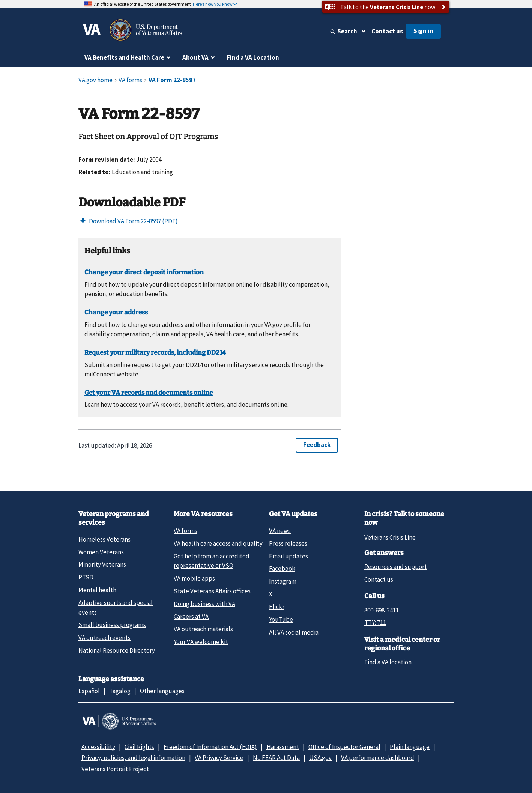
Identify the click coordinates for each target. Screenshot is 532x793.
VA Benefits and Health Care (124, 57)
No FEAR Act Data (276, 758)
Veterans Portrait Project (115, 769)
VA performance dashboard (378, 758)
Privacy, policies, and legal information (133, 758)
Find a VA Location (253, 57)
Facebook (282, 569)
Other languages (162, 691)
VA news (280, 531)
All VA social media (294, 632)
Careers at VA (191, 617)
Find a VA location (388, 662)
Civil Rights (139, 747)
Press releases (288, 543)
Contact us (387, 31)
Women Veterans (101, 552)
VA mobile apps (194, 578)
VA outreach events (104, 638)
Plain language (410, 747)
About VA (195, 57)
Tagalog (120, 691)
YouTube (281, 620)
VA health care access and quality (218, 543)
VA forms (186, 531)
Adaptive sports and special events (116, 607)
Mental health (97, 590)
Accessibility (98, 747)
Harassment (283, 747)
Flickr (277, 607)
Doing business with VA (204, 604)
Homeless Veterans (104, 539)
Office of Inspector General (344, 747)
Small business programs (112, 625)
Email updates (289, 556)
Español (89, 691)
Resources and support (396, 567)
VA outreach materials (203, 629)
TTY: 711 (375, 623)
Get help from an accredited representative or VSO (212, 561)
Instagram (283, 581)
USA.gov (320, 758)
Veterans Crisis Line (390, 537)
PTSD (86, 577)
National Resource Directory (117, 650)
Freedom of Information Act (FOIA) (210, 747)
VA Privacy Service (219, 758)
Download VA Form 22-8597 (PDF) (128, 221)
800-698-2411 (382, 610)
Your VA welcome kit (201, 642)
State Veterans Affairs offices (212, 591)
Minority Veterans (102, 564)
